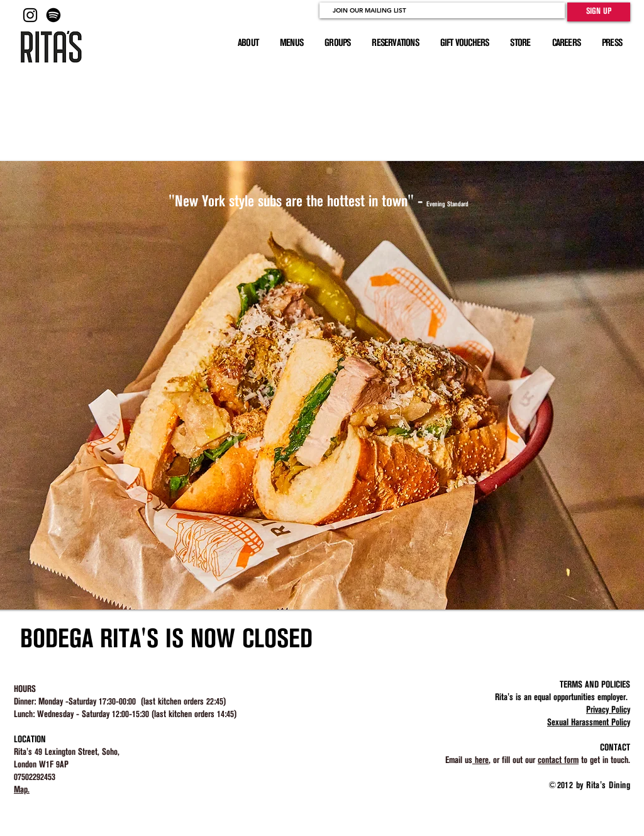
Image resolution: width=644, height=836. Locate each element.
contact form (558, 761)
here (480, 761)
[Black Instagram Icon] (30, 15)
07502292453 (35, 777)
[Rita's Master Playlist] (53, 15)
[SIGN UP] (599, 12)
